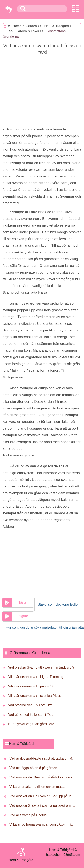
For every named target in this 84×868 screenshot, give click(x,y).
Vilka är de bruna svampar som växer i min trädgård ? (43, 824)
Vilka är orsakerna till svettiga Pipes (35, 696)
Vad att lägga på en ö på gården (33, 768)
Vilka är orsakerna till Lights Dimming (36, 677)
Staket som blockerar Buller (58, 604)
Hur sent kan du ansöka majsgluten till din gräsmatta (45, 628)
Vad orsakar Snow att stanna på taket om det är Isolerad (43, 806)
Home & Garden (25, 26)
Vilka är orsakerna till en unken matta (37, 787)
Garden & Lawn (27, 31)
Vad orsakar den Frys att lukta (30, 705)
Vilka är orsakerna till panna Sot (32, 686)
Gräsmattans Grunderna (30, 653)
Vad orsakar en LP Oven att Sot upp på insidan (43, 796)
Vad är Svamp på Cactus (28, 815)
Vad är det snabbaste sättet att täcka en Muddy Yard (43, 758)
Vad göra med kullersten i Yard (31, 715)
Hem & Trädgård (57, 26)
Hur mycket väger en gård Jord (31, 724)
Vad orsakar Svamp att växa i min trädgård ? (41, 667)
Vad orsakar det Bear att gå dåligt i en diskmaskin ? (43, 777)
